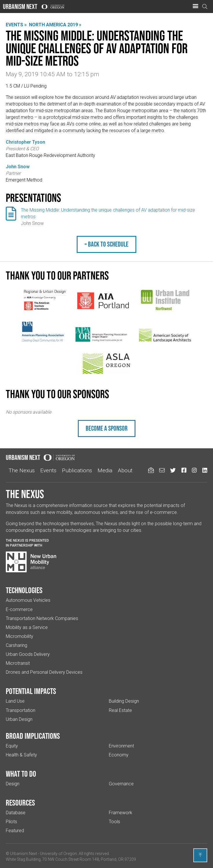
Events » (16, 25)
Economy (119, 755)
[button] (195, 6)
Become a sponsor (107, 428)
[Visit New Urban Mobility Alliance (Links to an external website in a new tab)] (31, 562)
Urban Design (19, 719)
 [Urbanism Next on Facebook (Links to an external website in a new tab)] (184, 470)
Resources (20, 803)
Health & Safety (21, 755)
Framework (121, 813)
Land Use (15, 701)
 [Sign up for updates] (151, 470)
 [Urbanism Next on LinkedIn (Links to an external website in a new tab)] (205, 470)
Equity (12, 746)
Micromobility (20, 636)
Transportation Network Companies (42, 618)
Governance (121, 784)
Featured (15, 831)
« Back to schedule (106, 244)
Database (16, 813)
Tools (114, 822)
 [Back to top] (200, 855)
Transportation (21, 710)
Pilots (11, 822)
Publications (77, 470)
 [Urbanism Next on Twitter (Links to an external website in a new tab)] (173, 470)
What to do (21, 774)
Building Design (124, 701)
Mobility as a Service (27, 627)
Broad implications (33, 736)
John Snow (18, 167)
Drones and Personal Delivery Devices (44, 672)
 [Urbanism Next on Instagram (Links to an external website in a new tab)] (194, 470)
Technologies (24, 590)
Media (105, 470)
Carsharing (16, 645)
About (125, 470)
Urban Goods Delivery (28, 654)
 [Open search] (205, 7)
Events (48, 470)
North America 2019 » (55, 25)
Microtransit (18, 663)
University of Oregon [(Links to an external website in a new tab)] (58, 854)
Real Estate (120, 710)
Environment (121, 746)
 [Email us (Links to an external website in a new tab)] (162, 470)
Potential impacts (31, 691)
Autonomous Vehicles (28, 600)
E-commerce (19, 609)
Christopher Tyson (25, 142)
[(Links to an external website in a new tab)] (45, 300)
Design (13, 784)
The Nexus (22, 470)
